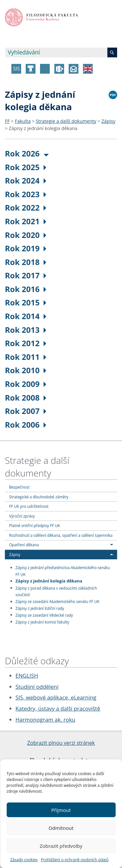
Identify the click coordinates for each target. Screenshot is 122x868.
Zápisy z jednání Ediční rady (40, 608)
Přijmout (61, 810)
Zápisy (108, 121)
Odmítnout (61, 828)
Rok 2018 (26, 262)
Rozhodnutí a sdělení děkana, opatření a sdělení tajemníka (61, 535)
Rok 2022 (26, 207)
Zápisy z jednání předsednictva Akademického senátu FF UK (63, 571)
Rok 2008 (26, 397)
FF (7, 121)
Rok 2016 (26, 289)
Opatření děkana (24, 545)
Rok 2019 (26, 248)
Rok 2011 (26, 357)
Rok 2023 (26, 194)
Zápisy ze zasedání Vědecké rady (44, 615)
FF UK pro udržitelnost (29, 506)
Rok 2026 (27, 153)
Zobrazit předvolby (61, 846)
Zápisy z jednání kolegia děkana (43, 128)
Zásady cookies (24, 860)
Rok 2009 (26, 384)
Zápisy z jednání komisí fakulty (42, 622)
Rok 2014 (26, 316)
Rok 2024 (26, 180)
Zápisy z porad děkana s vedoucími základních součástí (56, 591)
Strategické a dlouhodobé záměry (39, 497)
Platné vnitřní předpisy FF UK (34, 525)
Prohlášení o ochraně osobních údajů (75, 860)
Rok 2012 (26, 343)
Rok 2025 (26, 167)
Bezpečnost (19, 487)
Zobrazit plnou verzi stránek (61, 743)
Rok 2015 (26, 302)
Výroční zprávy (22, 516)
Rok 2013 (26, 330)
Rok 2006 (26, 425)
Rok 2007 (26, 411)
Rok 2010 (26, 370)
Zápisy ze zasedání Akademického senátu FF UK (58, 601)
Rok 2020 (26, 235)
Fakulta (23, 121)
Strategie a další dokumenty (66, 121)
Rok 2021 (26, 221)
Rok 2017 (26, 275)
